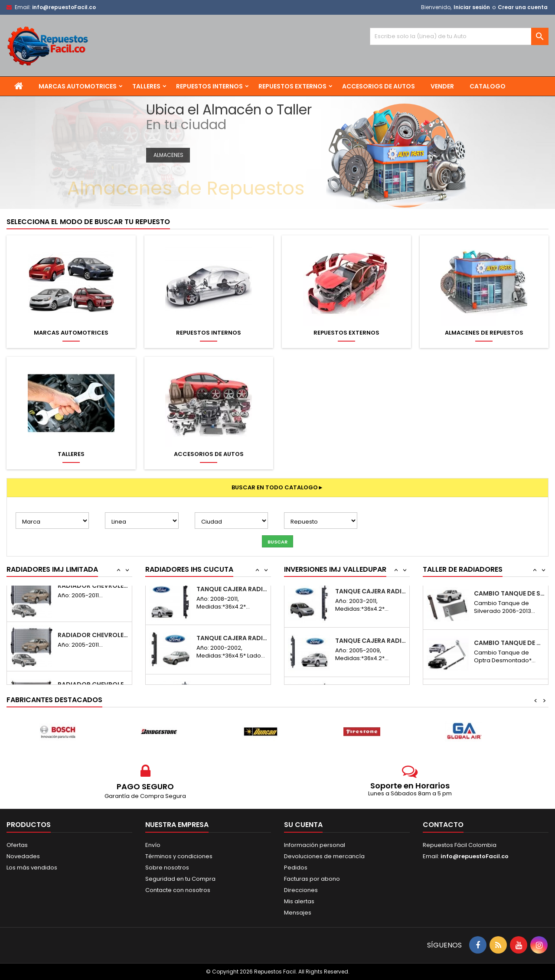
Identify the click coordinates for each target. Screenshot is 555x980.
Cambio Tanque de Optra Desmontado (509, 599)
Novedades (23, 856)
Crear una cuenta (523, 7)
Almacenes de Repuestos (484, 333)
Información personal (315, 845)
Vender (442, 86)
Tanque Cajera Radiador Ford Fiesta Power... (371, 599)
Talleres (146, 86)
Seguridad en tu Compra (180, 879)
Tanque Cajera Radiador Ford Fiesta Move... (232, 599)
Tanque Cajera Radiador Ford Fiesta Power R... (371, 648)
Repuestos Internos (209, 86)
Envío (153, 845)
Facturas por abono (312, 879)
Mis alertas (299, 901)
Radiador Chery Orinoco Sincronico (93, 599)
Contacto (443, 825)
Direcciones (301, 890)
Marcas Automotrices (78, 86)
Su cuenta (303, 825)
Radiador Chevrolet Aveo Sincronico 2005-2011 (93, 648)
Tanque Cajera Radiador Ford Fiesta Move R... (232, 648)
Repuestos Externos (292, 86)
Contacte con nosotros (178, 890)
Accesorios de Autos (379, 86)
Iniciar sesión (472, 7)
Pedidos (296, 868)
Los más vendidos (32, 868)
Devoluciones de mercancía (324, 856)
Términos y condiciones (179, 856)
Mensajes (298, 913)
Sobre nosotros (167, 868)
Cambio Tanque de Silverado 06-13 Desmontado (509, 648)
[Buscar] (459, 36)
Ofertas (17, 845)
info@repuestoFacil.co (64, 7)
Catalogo (488, 86)
